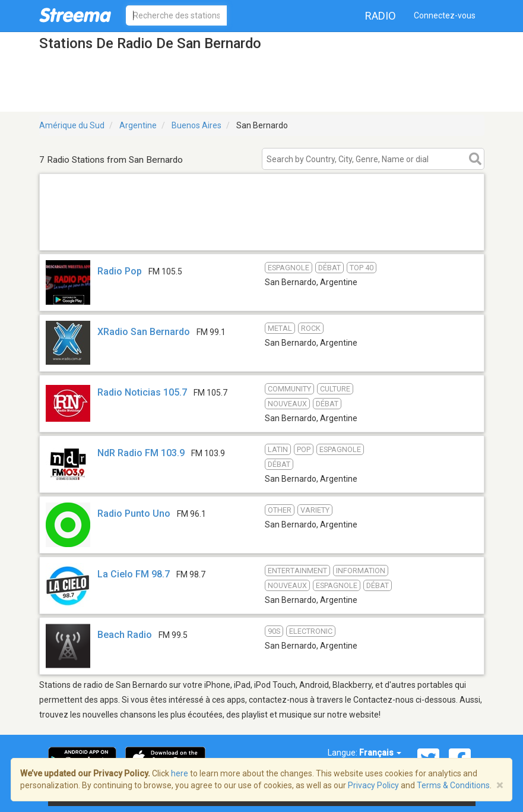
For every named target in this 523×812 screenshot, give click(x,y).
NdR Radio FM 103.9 (141, 453)
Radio (381, 16)
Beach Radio (125, 635)
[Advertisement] (262, 235)
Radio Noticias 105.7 (142, 392)
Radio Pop (120, 271)
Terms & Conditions (453, 785)
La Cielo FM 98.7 (134, 574)
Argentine (138, 125)
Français (380, 753)
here (180, 773)
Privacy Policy (373, 785)
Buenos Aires (196, 125)
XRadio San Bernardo (144, 332)
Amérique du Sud (72, 125)
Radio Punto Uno (134, 514)
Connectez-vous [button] (445, 15)
